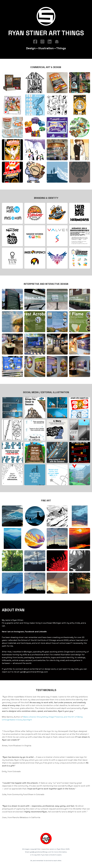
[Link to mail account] (57, 42)
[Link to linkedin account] (50, 42)
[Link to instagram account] (42, 42)
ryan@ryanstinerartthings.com (34, 670)
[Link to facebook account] (35, 42)
